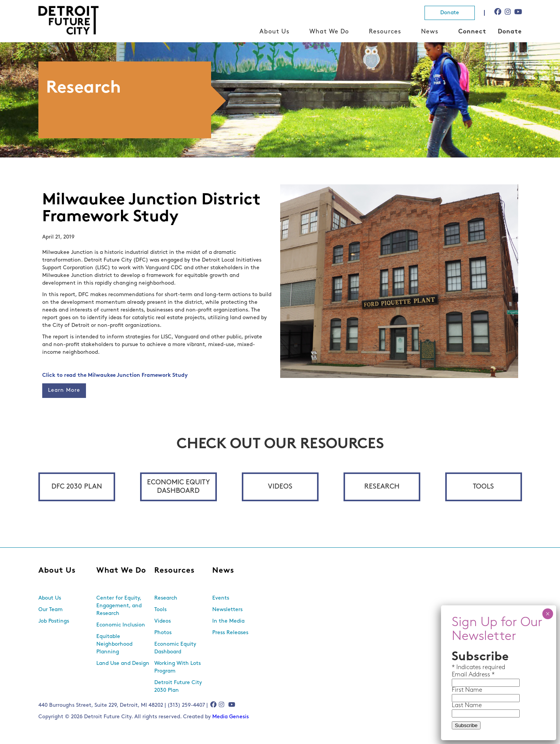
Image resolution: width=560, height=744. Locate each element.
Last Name (467, 707)
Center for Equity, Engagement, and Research (119, 606)
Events (221, 598)
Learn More (64, 390)
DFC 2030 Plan (77, 487)
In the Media (228, 621)
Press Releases (230, 633)
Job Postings (54, 621)
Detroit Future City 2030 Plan (178, 687)
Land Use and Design (123, 664)
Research (382, 487)
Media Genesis (230, 717)
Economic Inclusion (121, 625)
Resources (385, 32)
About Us (274, 32)
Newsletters (227, 610)
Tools (483, 487)
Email (460, 676)
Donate (450, 13)
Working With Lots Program (178, 667)
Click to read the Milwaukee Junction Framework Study (115, 375)
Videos (280, 487)
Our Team (50, 610)
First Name (467, 692)
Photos (163, 633)
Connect (472, 32)
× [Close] (548, 615)
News (430, 32)
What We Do (329, 32)
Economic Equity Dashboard (178, 487)
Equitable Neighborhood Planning (114, 644)
